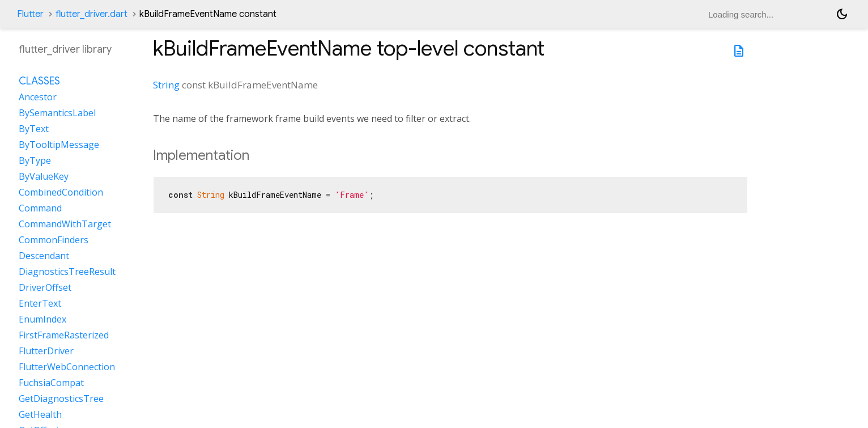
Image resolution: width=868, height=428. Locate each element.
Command (40, 208)
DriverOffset (45, 287)
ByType (35, 160)
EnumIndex (42, 319)
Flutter (30, 14)
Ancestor (38, 97)
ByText (34, 129)
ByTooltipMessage (59, 145)
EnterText (40, 303)
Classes (39, 81)
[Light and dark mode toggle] (842, 14)
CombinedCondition (61, 192)
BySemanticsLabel (57, 113)
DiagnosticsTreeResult (67, 272)
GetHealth (40, 414)
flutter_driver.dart (92, 14)
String (166, 85)
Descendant (44, 256)
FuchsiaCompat (51, 383)
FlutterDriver (46, 351)
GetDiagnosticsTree (61, 399)
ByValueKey (44, 176)
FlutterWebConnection (67, 367)
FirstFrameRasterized (64, 335)
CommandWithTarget (65, 224)
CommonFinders (54, 240)
